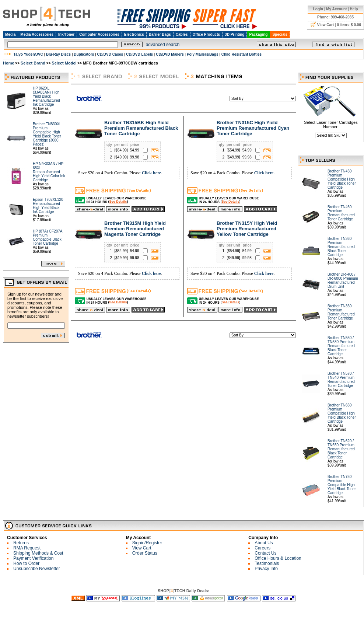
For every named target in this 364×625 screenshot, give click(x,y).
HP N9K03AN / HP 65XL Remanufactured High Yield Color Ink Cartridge (49, 172)
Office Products (206, 34)
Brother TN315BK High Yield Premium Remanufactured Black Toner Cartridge (141, 128)
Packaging (258, 34)
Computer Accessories (99, 34)
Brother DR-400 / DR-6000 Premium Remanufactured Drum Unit (343, 280)
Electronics (134, 34)
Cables (182, 34)
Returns (21, 543)
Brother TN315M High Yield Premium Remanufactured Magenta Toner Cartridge (135, 229)
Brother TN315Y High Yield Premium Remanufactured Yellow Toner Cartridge (247, 229)
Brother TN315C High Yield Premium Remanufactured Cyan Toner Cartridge (253, 128)
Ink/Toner (66, 34)
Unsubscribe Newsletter (37, 569)
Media (10, 34)
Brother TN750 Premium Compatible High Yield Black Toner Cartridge (342, 485)
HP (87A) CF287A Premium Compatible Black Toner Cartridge (48, 237)
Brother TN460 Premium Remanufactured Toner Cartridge (341, 213)
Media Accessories (37, 34)
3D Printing (234, 34)
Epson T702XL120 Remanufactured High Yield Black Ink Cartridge (48, 206)
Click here (152, 173)
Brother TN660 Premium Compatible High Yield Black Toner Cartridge (342, 413)
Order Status (145, 553)
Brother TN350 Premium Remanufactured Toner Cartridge (341, 312)
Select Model (64, 63)
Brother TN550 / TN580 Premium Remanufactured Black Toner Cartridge (341, 346)
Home (9, 63)
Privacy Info (266, 569)
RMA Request (27, 548)
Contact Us (265, 553)
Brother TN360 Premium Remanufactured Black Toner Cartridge (341, 247)
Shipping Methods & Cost (38, 553)
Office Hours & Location (278, 558)
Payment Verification (33, 558)
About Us (264, 543)
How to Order (26, 563)
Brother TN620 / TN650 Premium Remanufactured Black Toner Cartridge (341, 449)
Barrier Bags (160, 34)
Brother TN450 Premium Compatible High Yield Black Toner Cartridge (342, 179)
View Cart (142, 548)
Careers (262, 548)
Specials (280, 34)
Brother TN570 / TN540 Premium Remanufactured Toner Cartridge (341, 380)
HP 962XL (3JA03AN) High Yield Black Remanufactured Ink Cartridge (46, 96)
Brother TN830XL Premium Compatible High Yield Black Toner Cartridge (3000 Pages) (47, 134)
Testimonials (267, 563)
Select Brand (33, 63)
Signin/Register (147, 543)
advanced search (163, 45)
